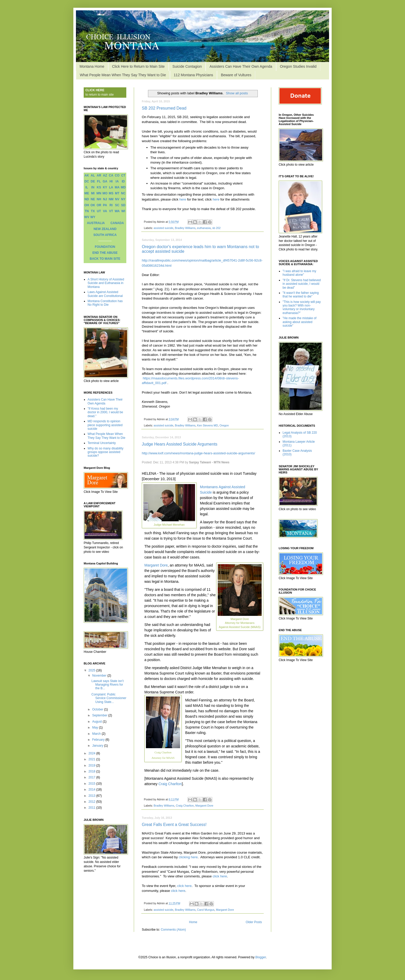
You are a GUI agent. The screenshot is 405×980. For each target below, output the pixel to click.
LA (111, 187)
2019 (92, 765)
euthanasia (204, 228)
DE (93, 181)
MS (111, 193)
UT (99, 211)
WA (117, 211)
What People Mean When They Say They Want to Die (123, 75)
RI (111, 205)
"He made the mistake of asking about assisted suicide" (299, 322)
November (100, 676)
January (98, 746)
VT (111, 211)
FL (99, 181)
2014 (92, 790)
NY (123, 199)
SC (117, 205)
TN (87, 211)
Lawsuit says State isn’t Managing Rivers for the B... (108, 685)
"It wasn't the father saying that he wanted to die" (301, 295)
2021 (92, 759)
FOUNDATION (105, 247)
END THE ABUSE (105, 253)
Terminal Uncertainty (102, 443)
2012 (92, 802)
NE (93, 199)
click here (220, 876)
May (96, 728)
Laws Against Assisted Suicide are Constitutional (105, 294)
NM (111, 199)
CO (117, 175)
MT (117, 193)
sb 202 (216, 228)
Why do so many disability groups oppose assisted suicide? (106, 452)
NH (99, 199)
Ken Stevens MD (208, 425)
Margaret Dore (156, 565)
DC (87, 181)
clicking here (188, 857)
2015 (92, 784)
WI (123, 211)
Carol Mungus (206, 910)
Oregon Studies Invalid (298, 66)
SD (123, 205)
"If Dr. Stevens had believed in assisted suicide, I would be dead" (302, 284)
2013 (92, 796)
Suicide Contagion (187, 66)
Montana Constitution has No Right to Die (105, 303)
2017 (92, 777)
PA (105, 205)
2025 (92, 670)
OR (99, 205)
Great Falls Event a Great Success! (174, 825)
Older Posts (254, 922)
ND (87, 199)
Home (193, 922)
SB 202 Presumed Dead (164, 108)
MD (123, 187)
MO (105, 193)
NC (123, 193)
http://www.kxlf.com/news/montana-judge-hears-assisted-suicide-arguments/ (198, 453)
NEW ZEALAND (105, 229)
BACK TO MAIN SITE (105, 259)
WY (93, 217)
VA (105, 211)
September (100, 715)
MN (99, 193)
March (97, 734)
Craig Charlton (170, 784)
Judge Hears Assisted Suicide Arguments (180, 444)
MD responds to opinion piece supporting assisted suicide (105, 425)
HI (111, 181)
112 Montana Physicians (194, 75)
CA (111, 175)
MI (93, 193)
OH (87, 205)
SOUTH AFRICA (105, 235)
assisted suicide (163, 228)
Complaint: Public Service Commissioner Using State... (109, 698)
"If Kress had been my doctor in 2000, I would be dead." (105, 412)
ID (123, 181)
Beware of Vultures (236, 75)
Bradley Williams (185, 228)
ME (87, 193)
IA (117, 181)
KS (99, 187)
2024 (92, 753)
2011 (92, 808)
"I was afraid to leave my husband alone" (299, 273)
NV (117, 199)
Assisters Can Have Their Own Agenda (241, 66)
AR (99, 175)
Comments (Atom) (173, 930)
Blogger (261, 957)
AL (93, 175)
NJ (105, 199)
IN (93, 187)
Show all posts (237, 93)
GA (105, 181)
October (98, 709)
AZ (105, 175)
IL (87, 187)
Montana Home (92, 66)
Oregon (224, 425)
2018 (92, 771)
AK (87, 175)
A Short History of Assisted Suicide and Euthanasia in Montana (106, 283)
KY (105, 187)
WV (87, 217)
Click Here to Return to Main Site (138, 66)
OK (93, 205)
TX (93, 211)
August (98, 722)
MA (117, 187)
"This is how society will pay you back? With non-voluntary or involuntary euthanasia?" (302, 307)
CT (123, 175)
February (99, 740)
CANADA (117, 223)
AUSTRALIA (96, 223)
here (183, 199)
